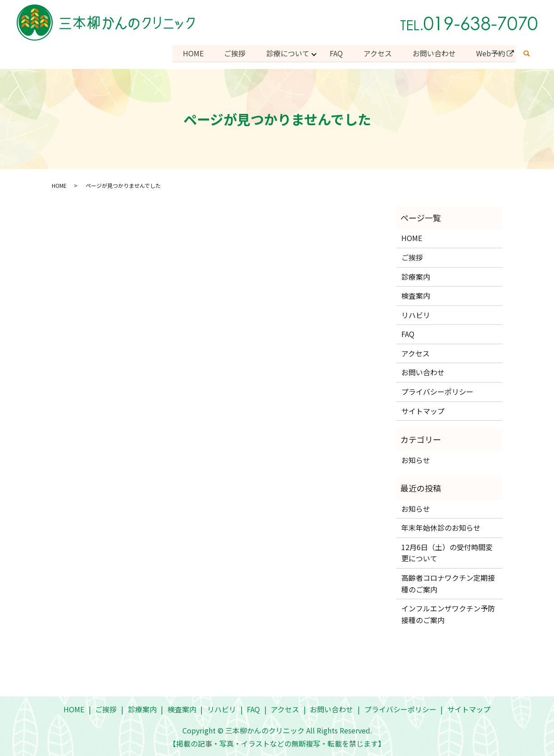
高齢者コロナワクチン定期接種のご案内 (448, 583)
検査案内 (416, 295)
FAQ (333, 53)
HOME (186, 53)
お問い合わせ (432, 53)
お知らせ (416, 459)
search (527, 53)
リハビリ (416, 314)
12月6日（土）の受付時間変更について (447, 551)
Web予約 (490, 53)
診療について (283, 53)
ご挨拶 (229, 53)
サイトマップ (423, 410)
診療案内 (416, 275)
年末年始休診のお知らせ (441, 527)
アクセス (375, 53)
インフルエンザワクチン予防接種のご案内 (448, 613)
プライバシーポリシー (437, 391)
